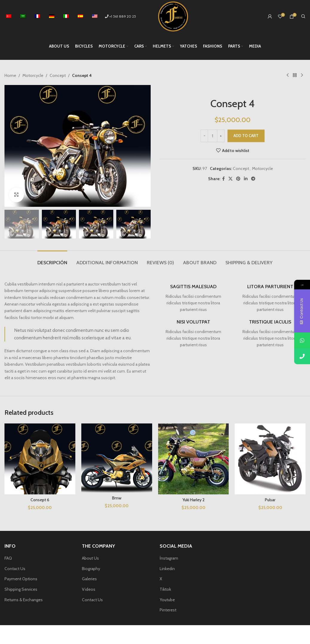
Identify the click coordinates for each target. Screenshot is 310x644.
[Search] (303, 16)
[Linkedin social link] (246, 179)
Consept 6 (40, 500)
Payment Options (21, 579)
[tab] (52, 260)
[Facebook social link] (223, 179)
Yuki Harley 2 (193, 500)
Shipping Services (21, 589)
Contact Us (15, 569)
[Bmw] (117, 458)
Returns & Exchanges (24, 600)
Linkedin (167, 569)
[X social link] (230, 179)
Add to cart (246, 136)
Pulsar (270, 500)
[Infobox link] (194, 298)
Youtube (167, 600)
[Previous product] (288, 75)
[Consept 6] (40, 459)
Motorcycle (33, 75)
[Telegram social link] (253, 179)
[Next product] (302, 75)
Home (10, 75)
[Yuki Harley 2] (194, 459)
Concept (58, 75)
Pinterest (168, 610)
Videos (89, 589)
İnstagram (169, 558)
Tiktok (165, 589)
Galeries (89, 579)
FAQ (8, 558)
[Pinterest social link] (238, 179)
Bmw (117, 498)
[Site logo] (173, 16)
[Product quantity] (213, 136)
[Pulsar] (270, 459)
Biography (91, 569)
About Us (90, 558)
